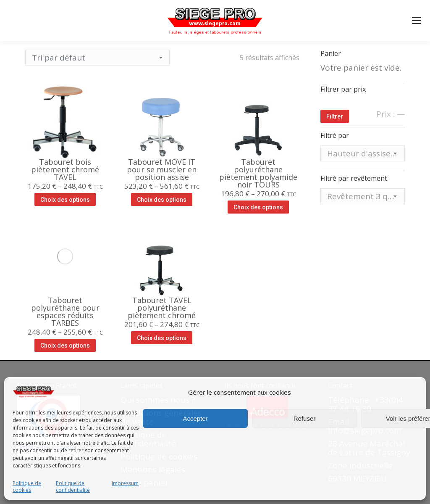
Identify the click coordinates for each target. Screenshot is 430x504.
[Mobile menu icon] (417, 21)
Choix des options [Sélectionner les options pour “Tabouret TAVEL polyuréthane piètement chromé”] (162, 338)
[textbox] (363, 154)
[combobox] (363, 153)
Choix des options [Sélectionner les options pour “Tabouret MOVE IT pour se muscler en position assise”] (162, 200)
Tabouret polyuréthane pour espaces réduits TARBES (65, 311)
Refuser (305, 418)
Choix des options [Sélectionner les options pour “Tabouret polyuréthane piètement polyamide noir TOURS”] (258, 207)
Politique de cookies (27, 487)
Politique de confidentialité (73, 487)
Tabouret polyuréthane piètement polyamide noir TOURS (258, 173)
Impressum (125, 483)
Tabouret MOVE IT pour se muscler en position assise (162, 169)
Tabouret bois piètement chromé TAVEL (65, 169)
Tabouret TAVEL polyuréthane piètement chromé (162, 308)
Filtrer (335, 116)
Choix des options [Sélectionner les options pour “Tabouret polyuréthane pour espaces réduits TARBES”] (65, 346)
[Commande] (97, 58)
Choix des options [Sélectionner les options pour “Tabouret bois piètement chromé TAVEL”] (65, 200)
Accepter (195, 418)
